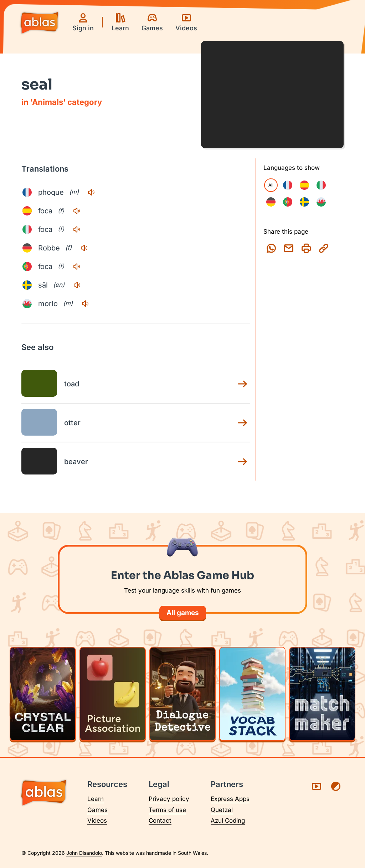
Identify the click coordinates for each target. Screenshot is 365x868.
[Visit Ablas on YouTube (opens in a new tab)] (317, 786)
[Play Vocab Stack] (252, 694)
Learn (96, 799)
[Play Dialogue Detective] (182, 694)
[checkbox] (288, 185)
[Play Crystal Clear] (43, 694)
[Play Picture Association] (113, 694)
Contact (160, 821)
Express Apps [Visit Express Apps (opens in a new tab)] (230, 799)
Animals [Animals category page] (48, 102)
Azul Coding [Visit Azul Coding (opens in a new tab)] (228, 821)
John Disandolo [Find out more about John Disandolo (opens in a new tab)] (84, 853)
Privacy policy (169, 799)
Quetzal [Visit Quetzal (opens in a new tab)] (222, 810)
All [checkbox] (271, 185)
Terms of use (167, 810)
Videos (97, 821)
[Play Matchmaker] (322, 694)
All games (183, 613)
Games (97, 810)
